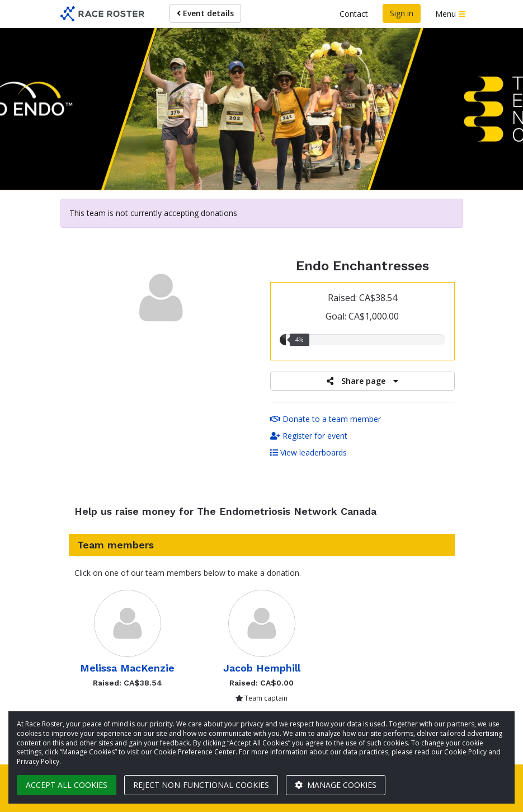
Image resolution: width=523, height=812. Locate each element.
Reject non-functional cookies (201, 785)
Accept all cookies (67, 785)
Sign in (402, 13)
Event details (205, 13)
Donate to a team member (326, 419)
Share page (362, 381)
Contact (354, 14)
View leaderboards (308, 452)
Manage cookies (336, 785)
